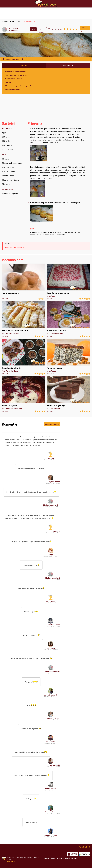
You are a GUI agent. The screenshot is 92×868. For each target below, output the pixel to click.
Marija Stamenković (14, 29)
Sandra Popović (51, 788)
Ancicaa (51, 458)
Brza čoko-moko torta (68, 282)
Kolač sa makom (68, 357)
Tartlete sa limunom (68, 319)
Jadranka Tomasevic (52, 812)
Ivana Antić (51, 648)
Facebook (46, 858)
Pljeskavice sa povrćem (13, 79)
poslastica (20, 247)
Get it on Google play (85, 854)
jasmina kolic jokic (53, 718)
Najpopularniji (68, 65)
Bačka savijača (24, 394)
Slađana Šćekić (54, 625)
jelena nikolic (51, 742)
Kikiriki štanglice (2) (68, 394)
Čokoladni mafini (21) (24, 357)
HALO (14, 862)
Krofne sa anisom (24, 282)
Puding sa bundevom (12, 89)
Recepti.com (46, 4)
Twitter (53, 858)
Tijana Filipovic (54, 482)
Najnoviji (24, 65)
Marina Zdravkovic (51, 695)
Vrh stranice (84, 847)
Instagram (67, 858)
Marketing (36, 858)
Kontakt (9, 859)
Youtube (59, 858)
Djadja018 (56, 531)
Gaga (51, 555)
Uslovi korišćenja (28, 858)
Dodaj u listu (84, 28)
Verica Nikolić (55, 765)
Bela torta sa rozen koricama (16, 72)
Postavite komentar (52, 424)
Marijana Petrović (51, 835)
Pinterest (74, 858)
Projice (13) (9, 82)
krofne (9, 247)
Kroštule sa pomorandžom (24, 319)
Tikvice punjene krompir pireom (16, 75)
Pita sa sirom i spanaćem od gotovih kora (20, 86)
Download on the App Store (72, 854)
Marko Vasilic (51, 601)
